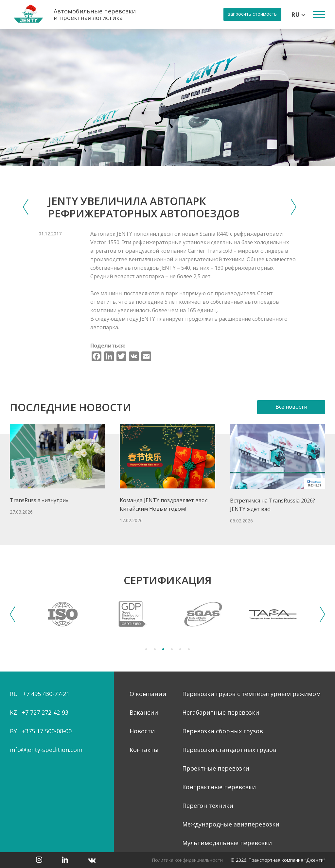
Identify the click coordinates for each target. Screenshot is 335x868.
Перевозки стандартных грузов (229, 750)
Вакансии (144, 712)
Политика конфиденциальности (187, 860)
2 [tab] (155, 649)
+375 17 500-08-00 (47, 731)
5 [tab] (180, 649)
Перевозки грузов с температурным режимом (251, 694)
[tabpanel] (63, 614)
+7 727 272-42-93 (45, 712)
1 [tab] (146, 649)
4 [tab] (172, 649)
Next (322, 614)
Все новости (291, 407)
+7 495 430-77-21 (46, 694)
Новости (142, 731)
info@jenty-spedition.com (46, 750)
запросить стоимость (252, 14)
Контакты (144, 750)
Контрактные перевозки (219, 787)
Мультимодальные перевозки (227, 843)
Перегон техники (208, 806)
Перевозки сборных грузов (223, 731)
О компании (148, 694)
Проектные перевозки (216, 768)
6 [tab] (189, 649)
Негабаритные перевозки (221, 712)
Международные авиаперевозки (231, 824)
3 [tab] (163, 649)
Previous (13, 614)
